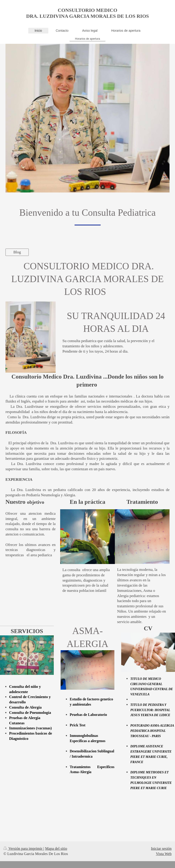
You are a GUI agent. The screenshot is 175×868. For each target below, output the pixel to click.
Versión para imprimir (23, 849)
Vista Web (164, 854)
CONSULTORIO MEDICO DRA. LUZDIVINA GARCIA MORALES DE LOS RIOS (87, 13)
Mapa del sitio (56, 849)
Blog (17, 252)
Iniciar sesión (161, 849)
